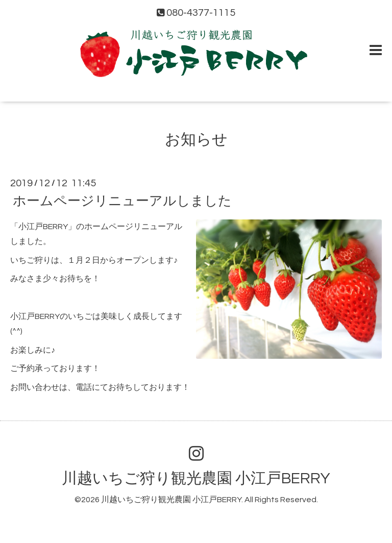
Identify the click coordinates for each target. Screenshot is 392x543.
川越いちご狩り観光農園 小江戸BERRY (196, 478)
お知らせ (196, 140)
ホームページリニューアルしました (122, 201)
